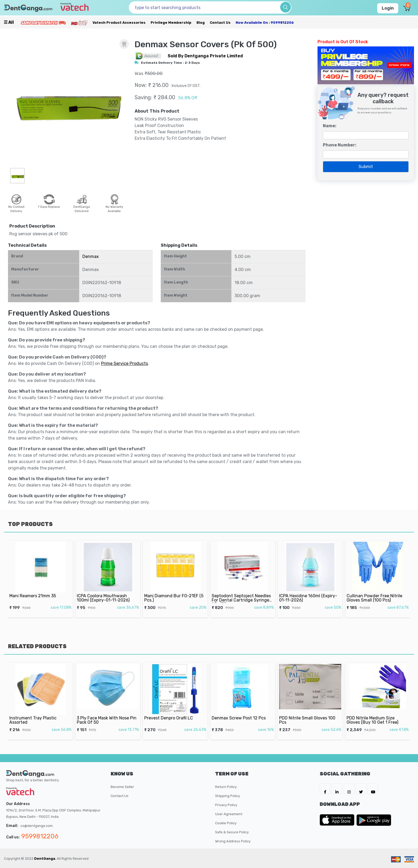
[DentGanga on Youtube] (373, 789)
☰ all (9, 22)
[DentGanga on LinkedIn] (337, 789)
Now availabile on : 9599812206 (265, 23)
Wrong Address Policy (233, 841)
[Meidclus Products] (79, 23)
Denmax (91, 256)
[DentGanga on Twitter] (361, 789)
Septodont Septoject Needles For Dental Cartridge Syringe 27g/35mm (242, 592)
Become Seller (122, 787)
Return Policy (226, 787)
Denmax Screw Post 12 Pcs (240, 712)
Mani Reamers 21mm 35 (35, 590)
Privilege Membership (171, 23)
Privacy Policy (226, 805)
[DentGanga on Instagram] (349, 789)
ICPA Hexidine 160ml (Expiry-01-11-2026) (309, 591)
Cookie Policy (226, 823)
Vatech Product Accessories (119, 23)
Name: (330, 126)
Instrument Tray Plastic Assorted (36, 713)
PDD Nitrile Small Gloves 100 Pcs (308, 713)
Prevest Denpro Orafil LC (171, 712)
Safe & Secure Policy (232, 832)
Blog (201, 23)
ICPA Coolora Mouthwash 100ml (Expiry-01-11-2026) (105, 591)
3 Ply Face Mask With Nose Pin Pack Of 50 (107, 713)
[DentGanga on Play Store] (374, 820)
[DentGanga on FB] (325, 789)
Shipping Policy (228, 796)
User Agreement (229, 814)
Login (388, 8)
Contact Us (220, 23)
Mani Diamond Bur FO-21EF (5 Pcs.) (174, 591)
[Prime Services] (43, 23)
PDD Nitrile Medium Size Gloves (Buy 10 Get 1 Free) (374, 713)
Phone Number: (340, 145)
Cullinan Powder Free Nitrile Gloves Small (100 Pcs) (376, 591)
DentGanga (45, 859)
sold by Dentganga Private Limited (205, 56)
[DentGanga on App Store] (338, 820)
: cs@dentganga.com (36, 826)
